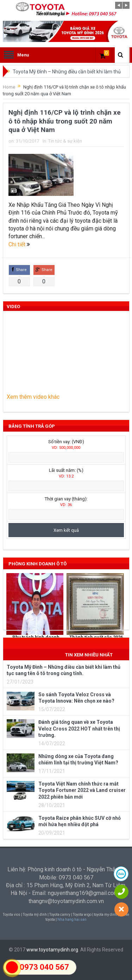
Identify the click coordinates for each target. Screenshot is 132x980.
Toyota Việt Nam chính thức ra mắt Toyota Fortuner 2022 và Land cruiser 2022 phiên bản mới (82, 790)
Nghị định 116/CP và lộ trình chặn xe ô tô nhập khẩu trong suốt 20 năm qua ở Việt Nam (65, 121)
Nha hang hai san (72, 919)
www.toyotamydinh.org (52, 950)
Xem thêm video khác (33, 397)
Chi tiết (19, 244)
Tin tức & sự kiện (65, 141)
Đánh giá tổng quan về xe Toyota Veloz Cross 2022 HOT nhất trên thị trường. (79, 728)
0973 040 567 (44, 967)
